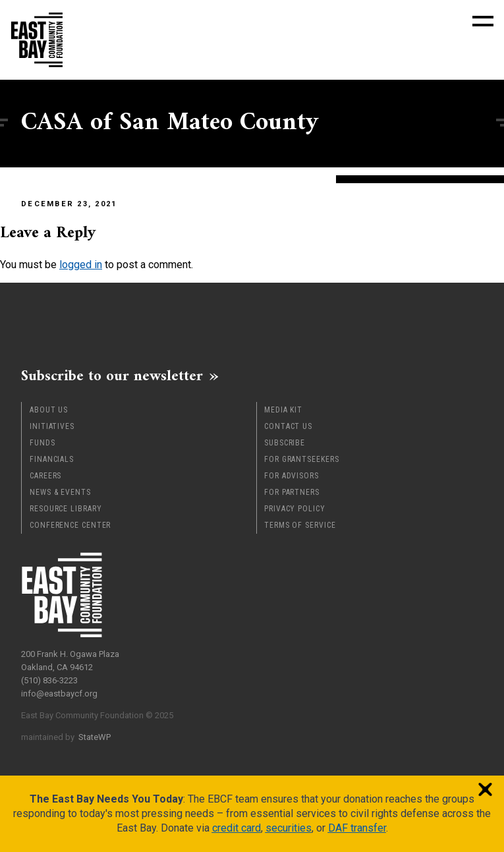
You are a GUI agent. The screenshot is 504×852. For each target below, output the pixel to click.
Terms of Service (300, 525)
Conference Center (70, 525)
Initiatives (52, 426)
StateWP (95, 737)
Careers (45, 476)
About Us (49, 410)
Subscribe (285, 443)
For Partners (292, 492)
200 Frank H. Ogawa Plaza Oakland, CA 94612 (70, 661)
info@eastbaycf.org (59, 694)
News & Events (60, 492)
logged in (81, 265)
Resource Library (66, 509)
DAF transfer (357, 828)
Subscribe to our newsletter (112, 376)
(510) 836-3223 (49, 680)
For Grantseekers (301, 459)
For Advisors (292, 476)
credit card (237, 828)
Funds (42, 443)
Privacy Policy (295, 509)
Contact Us (288, 426)
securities (289, 828)
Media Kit (283, 410)
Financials (52, 459)
